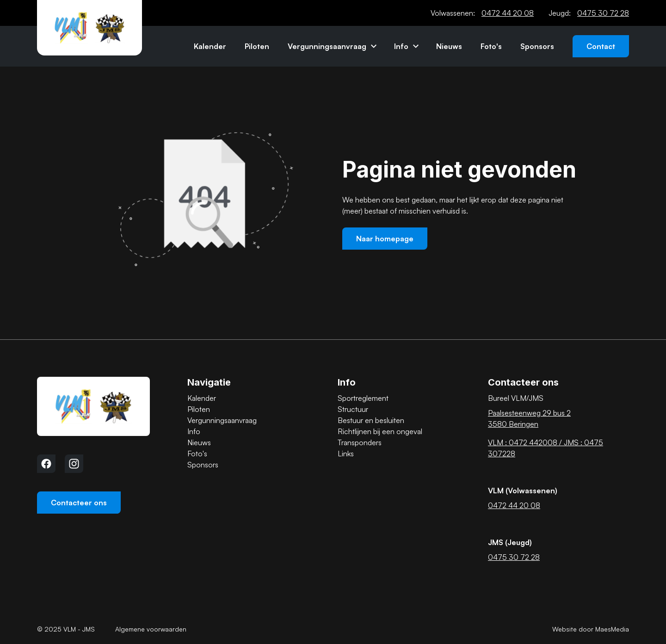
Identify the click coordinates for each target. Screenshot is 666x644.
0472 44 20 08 (508, 13)
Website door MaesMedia (591, 629)
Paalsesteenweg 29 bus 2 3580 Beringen (529, 418)
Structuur (353, 409)
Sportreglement (363, 398)
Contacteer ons (79, 503)
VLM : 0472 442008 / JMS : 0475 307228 (546, 448)
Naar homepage (385, 239)
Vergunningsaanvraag (327, 46)
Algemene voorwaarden (151, 629)
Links (346, 454)
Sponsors (537, 46)
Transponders (360, 442)
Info (401, 46)
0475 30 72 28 (603, 13)
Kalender (210, 46)
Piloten (257, 46)
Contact (601, 46)
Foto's (491, 46)
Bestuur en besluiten (371, 420)
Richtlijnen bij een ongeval (380, 431)
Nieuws (449, 46)
